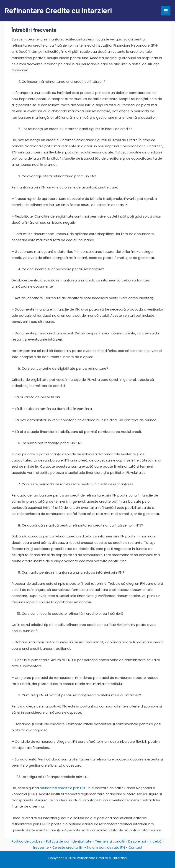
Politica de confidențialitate (69, 841)
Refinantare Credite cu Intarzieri (58, 11)
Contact (135, 848)
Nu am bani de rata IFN (106, 848)
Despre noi (137, 841)
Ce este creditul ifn (68, 848)
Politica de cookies (27, 841)
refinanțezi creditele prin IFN (62, 788)
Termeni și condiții (110, 841)
